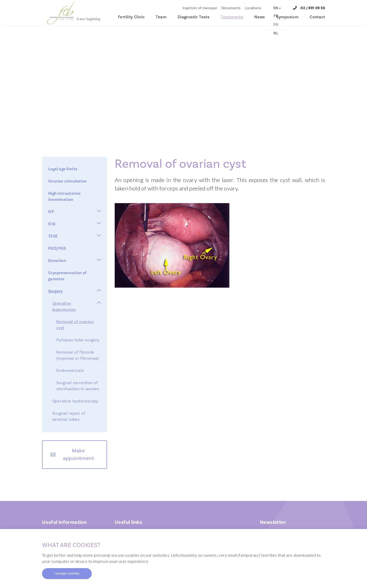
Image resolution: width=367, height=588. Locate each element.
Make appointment (78, 455)
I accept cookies (67, 573)
